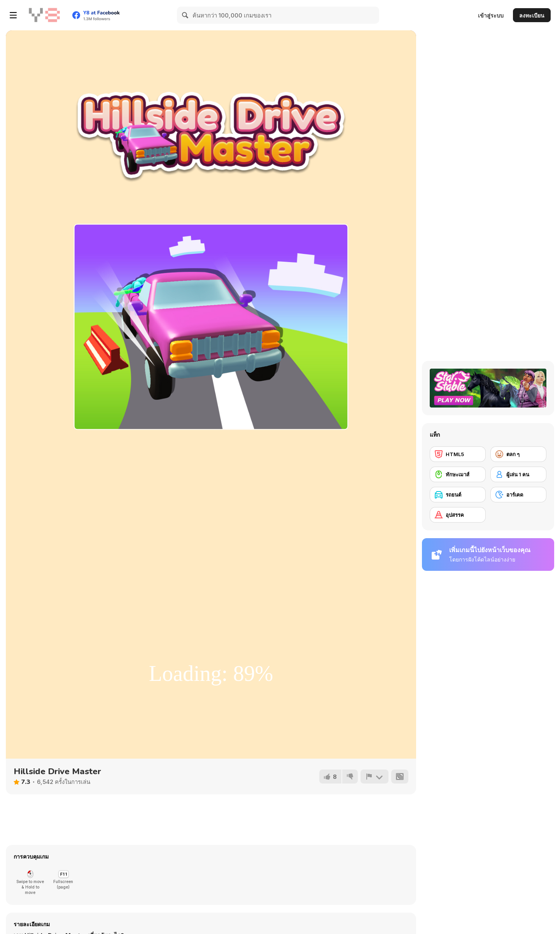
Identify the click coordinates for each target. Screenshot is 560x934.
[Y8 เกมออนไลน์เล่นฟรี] (44, 15)
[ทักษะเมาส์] (458, 474)
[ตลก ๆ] (518, 454)
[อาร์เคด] (518, 495)
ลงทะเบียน (532, 15)
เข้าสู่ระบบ (491, 15)
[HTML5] (458, 454)
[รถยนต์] (458, 495)
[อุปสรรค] (458, 515)
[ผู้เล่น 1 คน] (518, 474)
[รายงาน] (374, 777)
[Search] (185, 15)
